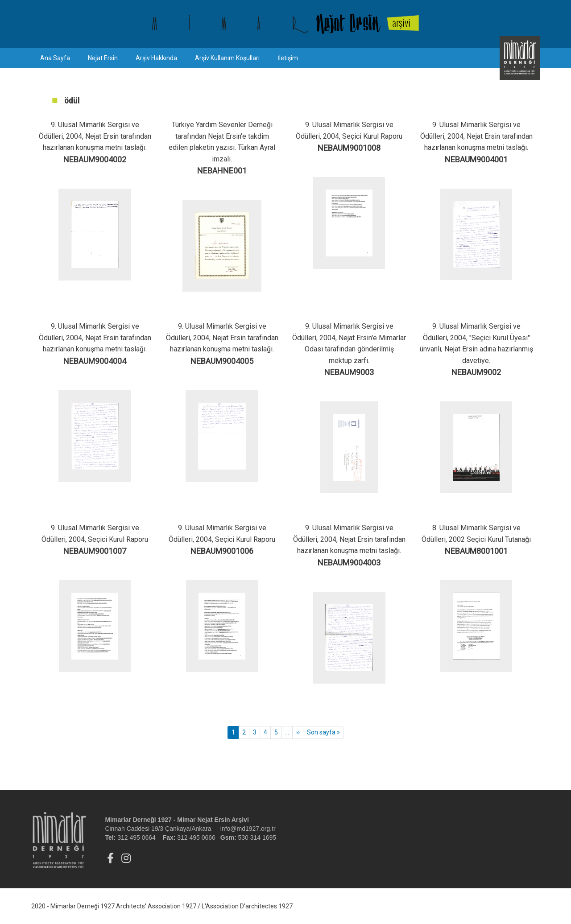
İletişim (288, 58)
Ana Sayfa (55, 58)
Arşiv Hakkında (156, 58)
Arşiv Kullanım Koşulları (227, 58)
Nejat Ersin (103, 58)
